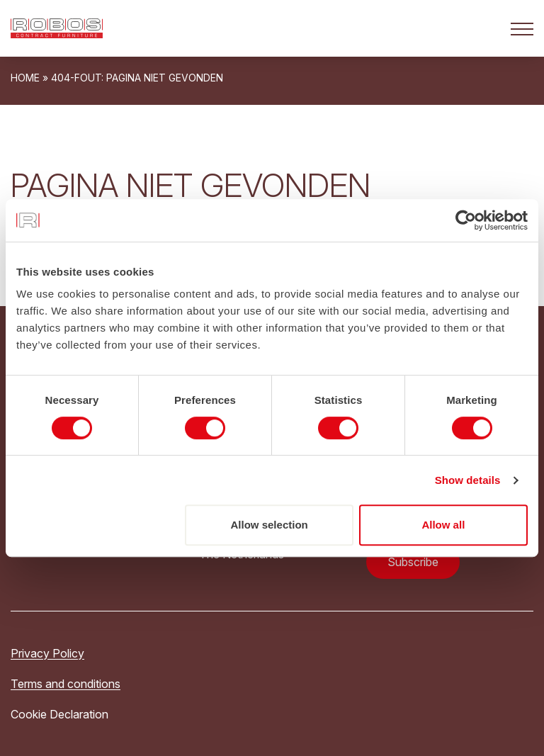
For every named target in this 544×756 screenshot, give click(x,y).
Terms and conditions (66, 684)
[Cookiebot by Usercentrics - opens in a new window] (466, 220)
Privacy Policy (47, 653)
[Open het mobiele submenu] (522, 28)
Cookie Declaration (59, 714)
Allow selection (270, 525)
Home (25, 78)
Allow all (443, 525)
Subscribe (413, 562)
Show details (468, 480)
